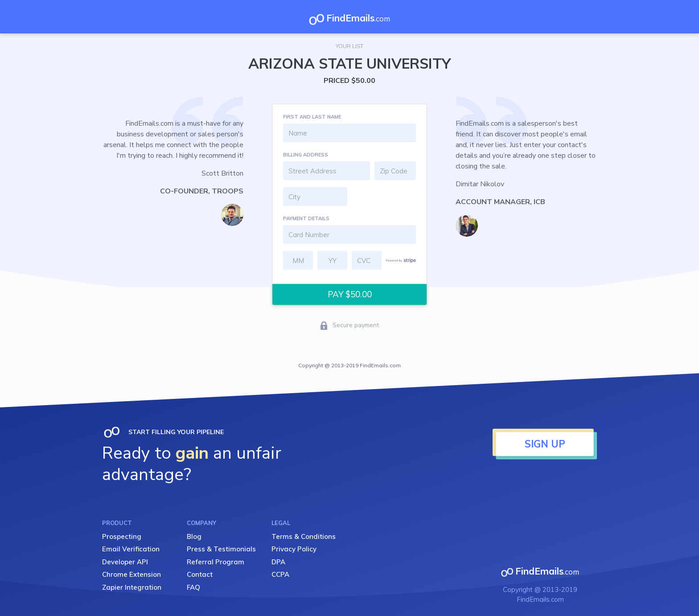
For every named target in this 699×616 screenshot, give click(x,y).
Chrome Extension (132, 574)
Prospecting (122, 536)
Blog (194, 536)
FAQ (193, 587)
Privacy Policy (294, 549)
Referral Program (216, 562)
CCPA (280, 574)
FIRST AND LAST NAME (312, 117)
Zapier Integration (132, 587)
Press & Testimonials (221, 549)
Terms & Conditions (304, 536)
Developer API (125, 562)
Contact (200, 574)
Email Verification (131, 549)
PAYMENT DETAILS (306, 218)
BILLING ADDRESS (306, 155)
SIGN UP (545, 444)
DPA (278, 562)
